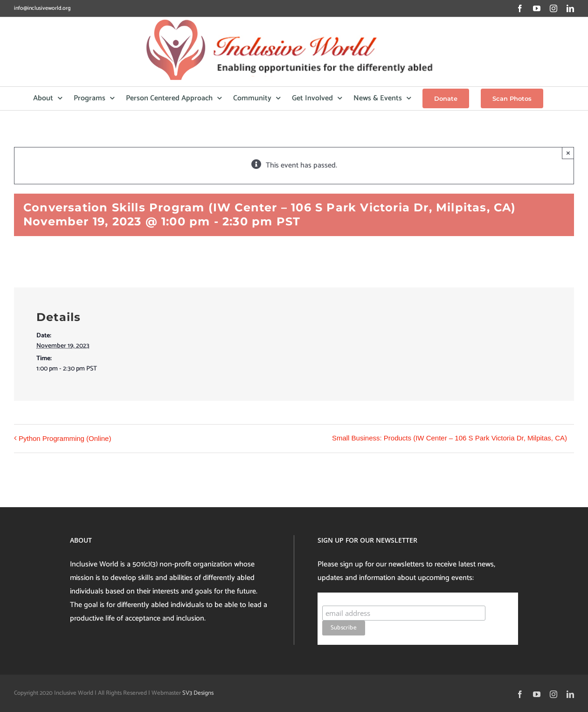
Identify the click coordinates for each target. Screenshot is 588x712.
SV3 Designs (198, 693)
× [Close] (568, 153)
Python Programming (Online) (65, 438)
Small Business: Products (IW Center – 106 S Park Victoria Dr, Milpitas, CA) (450, 438)
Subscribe (340, 597)
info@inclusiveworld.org (42, 8)
